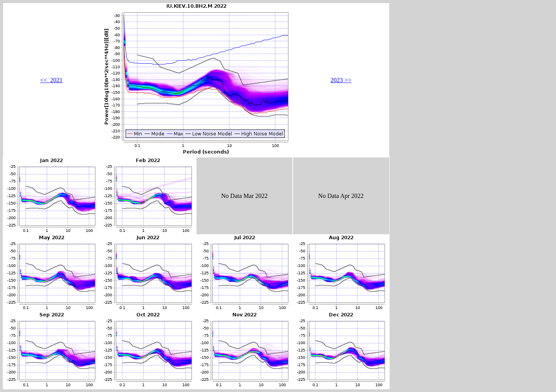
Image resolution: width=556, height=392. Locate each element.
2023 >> (341, 80)
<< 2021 (51, 80)
